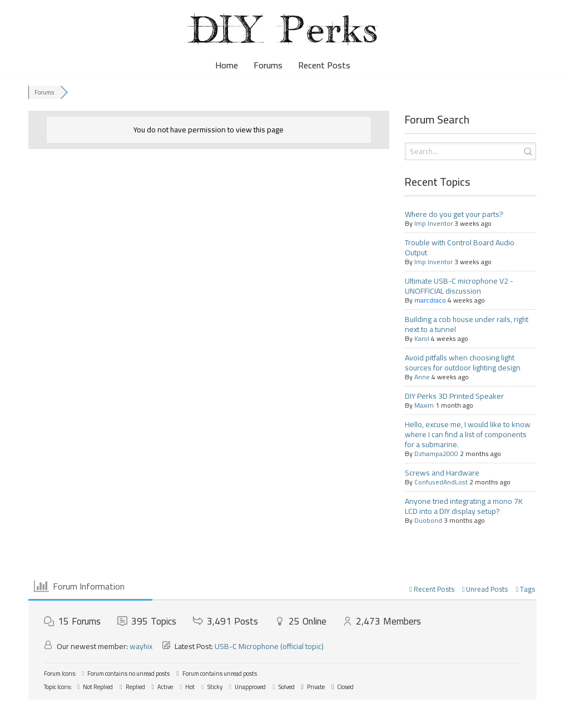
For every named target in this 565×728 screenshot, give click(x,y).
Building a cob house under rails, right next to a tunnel (467, 324)
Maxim (424, 405)
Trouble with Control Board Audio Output (460, 247)
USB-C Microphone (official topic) (269, 646)
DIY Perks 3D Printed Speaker (454, 396)
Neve (18, 714)
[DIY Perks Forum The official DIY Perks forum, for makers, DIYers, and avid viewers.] (282, 29)
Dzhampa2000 (436, 454)
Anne (422, 377)
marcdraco (430, 300)
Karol (422, 338)
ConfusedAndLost (441, 482)
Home (227, 65)
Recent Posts (324, 65)
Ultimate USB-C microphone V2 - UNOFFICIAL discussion (459, 286)
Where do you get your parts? (454, 214)
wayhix (141, 646)
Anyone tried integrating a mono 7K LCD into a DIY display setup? (464, 506)
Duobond (428, 520)
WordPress (101, 714)
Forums (268, 65)
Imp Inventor (433, 223)
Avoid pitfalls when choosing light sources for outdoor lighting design (463, 363)
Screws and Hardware (442, 473)
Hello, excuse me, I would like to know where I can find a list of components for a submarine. (468, 434)
